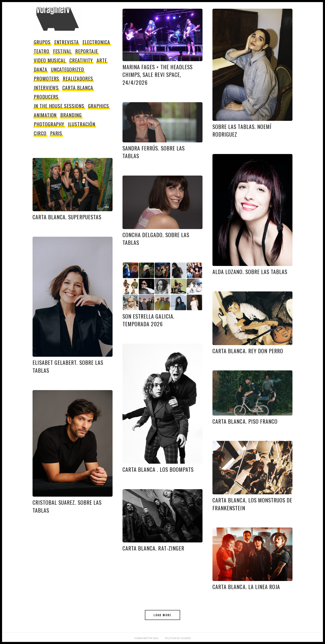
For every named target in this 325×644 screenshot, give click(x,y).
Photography (49, 124)
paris (56, 133)
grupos (42, 42)
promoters (47, 78)
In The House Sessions (59, 106)
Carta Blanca (78, 87)
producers (46, 97)
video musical (50, 60)
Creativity (81, 60)
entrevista (67, 42)
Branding (71, 115)
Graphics (99, 106)
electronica (96, 42)
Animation (45, 115)
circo (40, 133)
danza (41, 69)
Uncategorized (67, 69)
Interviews (46, 87)
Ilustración (82, 124)
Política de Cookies (178, 638)
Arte (102, 60)
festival (62, 51)
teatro (42, 51)
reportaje (87, 51)
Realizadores (78, 78)
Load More (162, 615)
